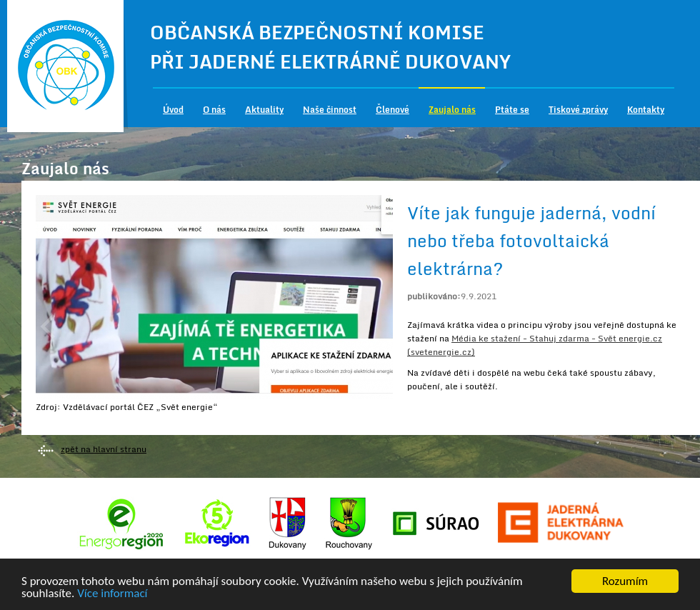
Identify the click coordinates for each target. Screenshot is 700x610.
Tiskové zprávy (578, 110)
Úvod (173, 110)
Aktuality (264, 110)
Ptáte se (512, 110)
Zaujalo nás (452, 110)
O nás (214, 110)
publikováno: (434, 296)
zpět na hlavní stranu (104, 449)
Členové (392, 110)
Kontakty (646, 110)
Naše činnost (330, 110)
